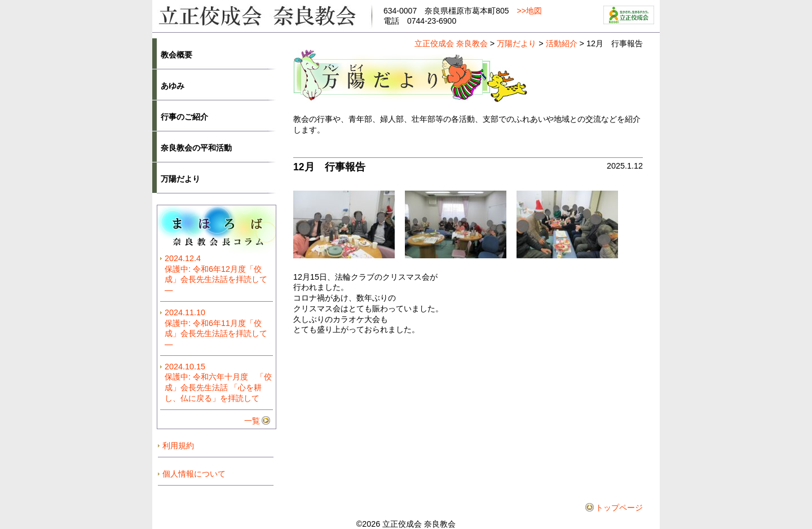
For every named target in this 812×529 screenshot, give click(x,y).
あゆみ (173, 86)
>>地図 (529, 11)
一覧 (252, 421)
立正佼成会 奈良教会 (451, 43)
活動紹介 (562, 43)
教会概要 (176, 55)
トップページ (619, 508)
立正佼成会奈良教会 (262, 15)
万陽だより (517, 43)
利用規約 (178, 446)
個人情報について (194, 474)
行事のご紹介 (184, 117)
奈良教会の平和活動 (196, 148)
